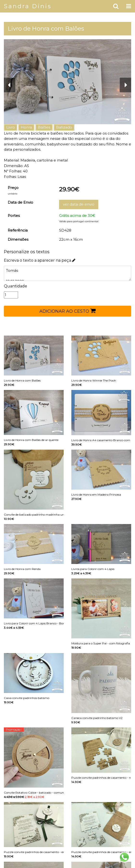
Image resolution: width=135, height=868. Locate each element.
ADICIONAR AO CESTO (67, 311)
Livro (11, 127)
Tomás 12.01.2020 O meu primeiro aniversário (67, 273)
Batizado (64, 127)
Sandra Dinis (28, 6)
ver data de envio (79, 204)
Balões (44, 127)
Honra (26, 127)
